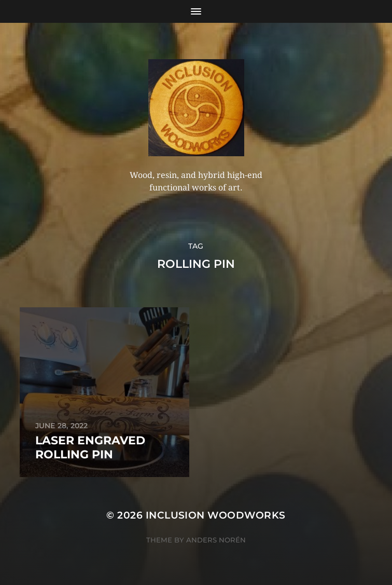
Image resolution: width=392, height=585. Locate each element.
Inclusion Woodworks (216, 515)
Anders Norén (216, 540)
